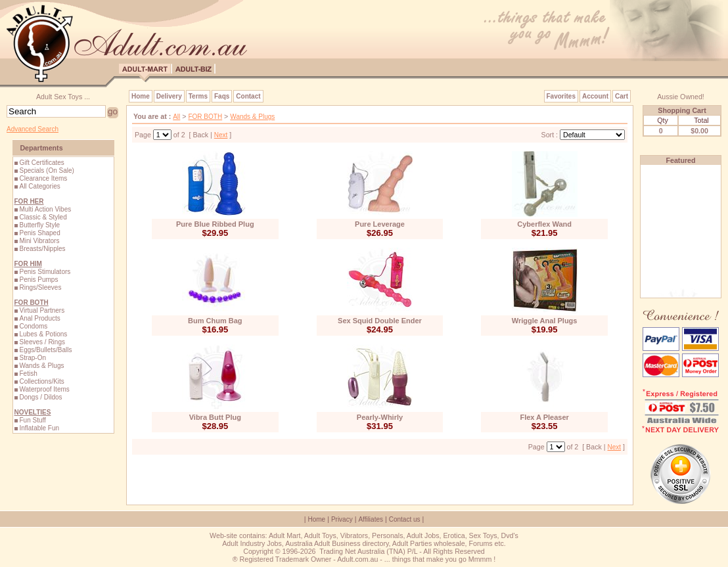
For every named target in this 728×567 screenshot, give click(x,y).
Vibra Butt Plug (215, 417)
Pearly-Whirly (380, 417)
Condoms (33, 326)
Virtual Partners (42, 310)
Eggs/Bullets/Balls (45, 350)
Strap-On (33, 358)
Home (141, 96)
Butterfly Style (39, 225)
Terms (198, 96)
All (176, 117)
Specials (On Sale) (46, 170)
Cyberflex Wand (544, 224)
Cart (622, 96)
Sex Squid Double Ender (380, 321)
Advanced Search (33, 129)
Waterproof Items (44, 389)
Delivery (169, 96)
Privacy (342, 519)
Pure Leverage (380, 224)
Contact (248, 96)
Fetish (28, 374)
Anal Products (39, 318)
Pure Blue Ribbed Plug (215, 224)
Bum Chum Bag (215, 321)
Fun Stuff (32, 420)
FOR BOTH (205, 117)
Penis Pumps (38, 280)
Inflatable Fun (39, 428)
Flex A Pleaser (544, 417)
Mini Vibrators (39, 241)
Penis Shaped (39, 233)
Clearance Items (43, 178)
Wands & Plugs (41, 366)
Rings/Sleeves (40, 287)
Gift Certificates (41, 163)
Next (221, 135)
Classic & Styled (43, 217)
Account (595, 96)
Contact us (405, 519)
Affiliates (371, 519)
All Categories (39, 186)
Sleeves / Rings (42, 342)
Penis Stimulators (45, 272)
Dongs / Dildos (40, 397)
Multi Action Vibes (45, 209)
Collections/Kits (41, 381)
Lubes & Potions (43, 334)
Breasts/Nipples (42, 249)
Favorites (561, 96)
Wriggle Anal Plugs (545, 321)
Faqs (222, 96)
